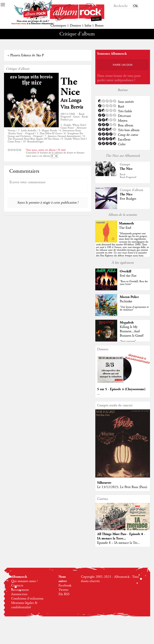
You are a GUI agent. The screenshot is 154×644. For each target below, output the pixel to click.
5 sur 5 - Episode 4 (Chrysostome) (121, 389)
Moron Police (129, 297)
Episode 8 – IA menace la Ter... (119, 543)
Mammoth (126, 223)
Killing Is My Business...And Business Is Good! (132, 331)
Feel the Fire (128, 276)
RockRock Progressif (128, 176)
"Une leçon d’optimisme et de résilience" (134, 308)
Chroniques (58, 26)
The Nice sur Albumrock (123, 156)
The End (125, 228)
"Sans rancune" (128, 341)
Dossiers (75, 26)
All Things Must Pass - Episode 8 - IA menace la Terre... (121, 536)
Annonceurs (19, 594)
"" (123, 250)
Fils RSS (64, 594)
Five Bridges (128, 199)
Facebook (65, 586)
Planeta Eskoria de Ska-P (27, 55)
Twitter (64, 590)
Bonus (99, 26)
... (99, 394)
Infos (88, 26)
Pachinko (126, 301)
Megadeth (127, 323)
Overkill (125, 271)
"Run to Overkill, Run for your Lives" (134, 283)
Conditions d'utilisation (27, 599)
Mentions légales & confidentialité (24, 605)
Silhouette (104, 483)
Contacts (17, 586)
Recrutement (20, 590)
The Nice (70, 87)
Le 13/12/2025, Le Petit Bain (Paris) (122, 487)
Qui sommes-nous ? (24, 581)
